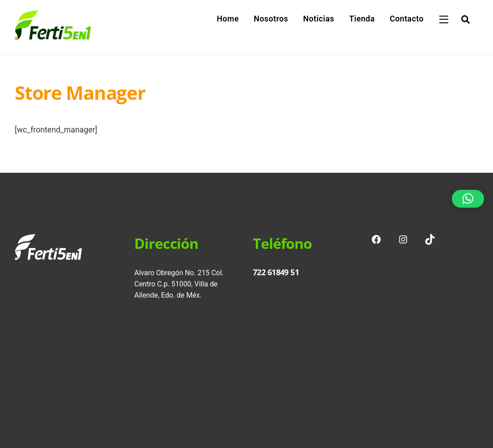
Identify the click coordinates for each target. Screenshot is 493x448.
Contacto (407, 19)
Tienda (362, 19)
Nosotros (271, 19)
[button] (468, 199)
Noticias (319, 19)
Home (227, 19)
